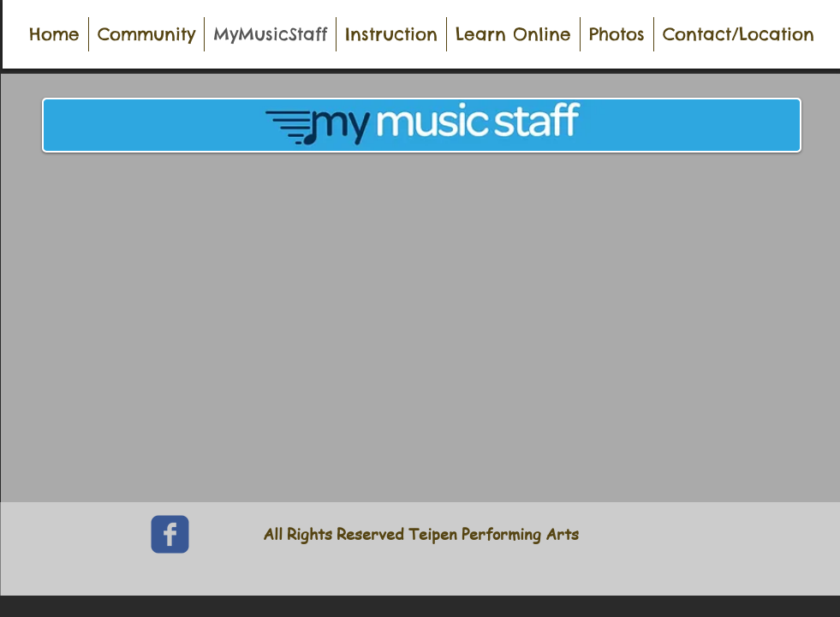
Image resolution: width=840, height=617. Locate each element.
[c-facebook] (170, 534)
